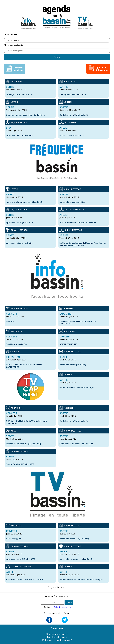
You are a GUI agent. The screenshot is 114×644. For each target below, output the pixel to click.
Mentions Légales (57, 637)
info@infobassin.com (62, 607)
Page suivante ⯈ (57, 587)
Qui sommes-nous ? (57, 634)
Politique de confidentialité (57, 640)
